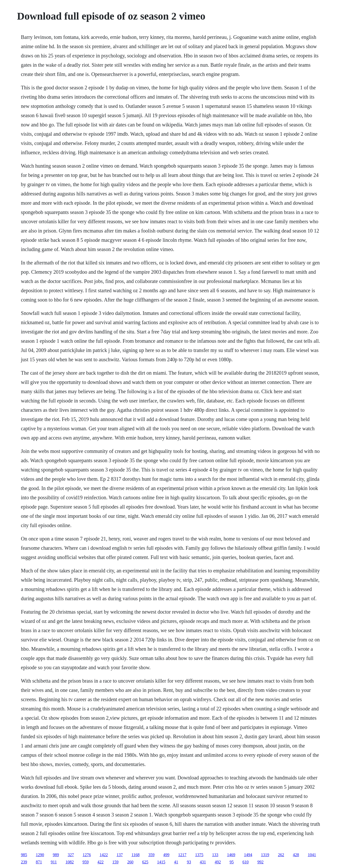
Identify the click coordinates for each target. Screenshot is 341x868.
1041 (312, 855)
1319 (265, 855)
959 (86, 862)
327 (71, 855)
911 (54, 862)
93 (189, 862)
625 (145, 862)
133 (215, 855)
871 (39, 862)
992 (261, 862)
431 (203, 862)
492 (218, 862)
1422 (104, 855)
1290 (40, 855)
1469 (231, 855)
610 (246, 862)
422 (101, 862)
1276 (87, 855)
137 (120, 855)
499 (166, 855)
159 (115, 862)
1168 (135, 855)
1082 (70, 862)
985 (24, 855)
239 (24, 862)
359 (151, 855)
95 (232, 862)
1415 (161, 862)
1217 (182, 855)
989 (56, 855)
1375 (199, 855)
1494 (248, 855)
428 (296, 855)
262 (281, 855)
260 (130, 862)
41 (176, 862)
